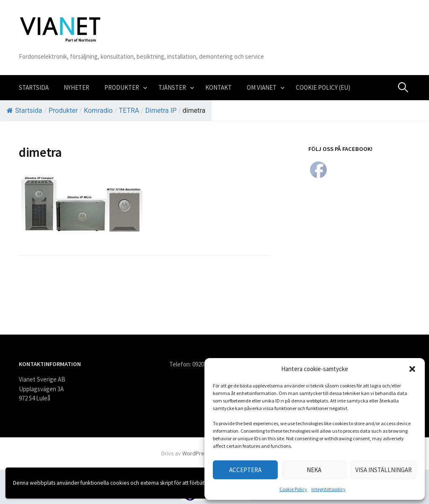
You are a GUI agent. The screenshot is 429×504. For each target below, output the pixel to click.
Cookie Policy (293, 489)
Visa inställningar (384, 470)
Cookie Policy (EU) (323, 87)
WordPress (196, 453)
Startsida (34, 87)
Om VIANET (262, 87)
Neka (314, 470)
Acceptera (245, 470)
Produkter (122, 87)
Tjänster (172, 87)
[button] (412, 369)
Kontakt (218, 87)
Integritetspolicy (328, 489)
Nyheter (76, 87)
